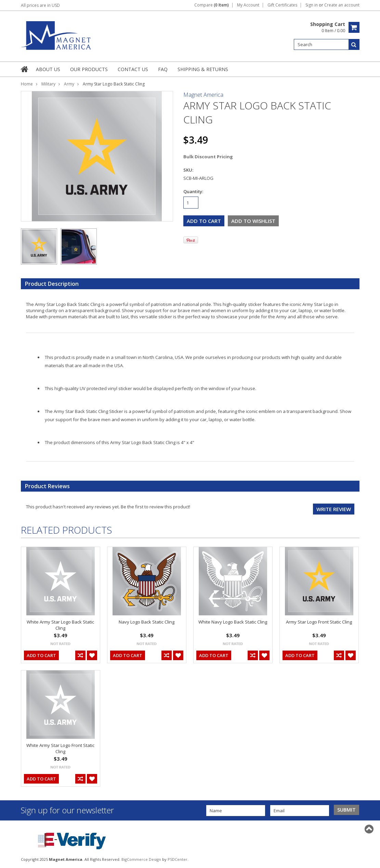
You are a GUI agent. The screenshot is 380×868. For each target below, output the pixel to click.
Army (69, 84)
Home (27, 84)
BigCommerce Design (141, 859)
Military (48, 84)
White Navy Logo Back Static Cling (233, 622)
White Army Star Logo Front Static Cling (60, 748)
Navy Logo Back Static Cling (147, 622)
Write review (334, 509)
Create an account (342, 5)
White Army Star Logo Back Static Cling (60, 625)
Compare (212, 5)
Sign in (312, 5)
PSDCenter (178, 859)
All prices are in (40, 5)
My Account (248, 5)
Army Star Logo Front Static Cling (319, 622)
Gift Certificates (282, 5)
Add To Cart (41, 655)
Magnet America (203, 95)
